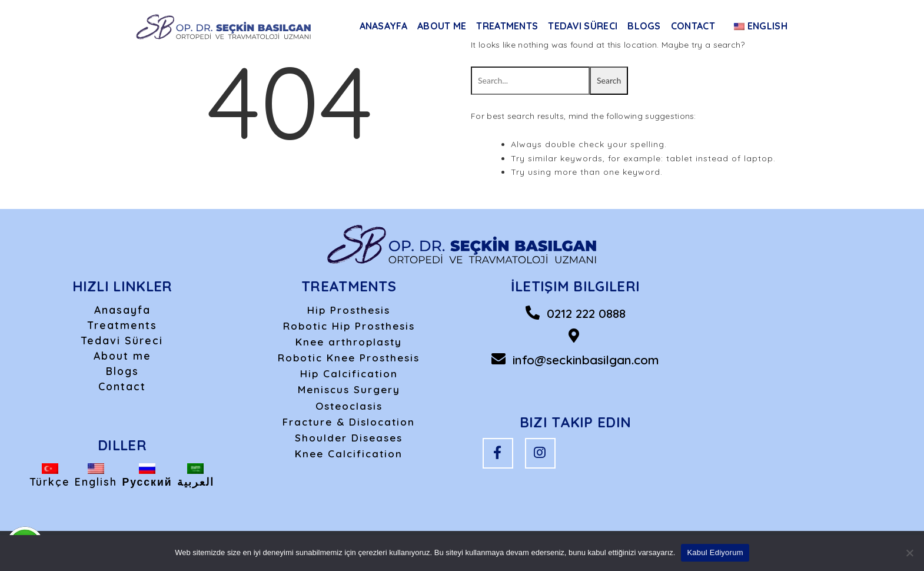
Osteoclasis (349, 406)
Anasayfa (383, 26)
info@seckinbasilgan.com (586, 360)
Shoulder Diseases (349, 438)
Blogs (644, 26)
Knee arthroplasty (349, 342)
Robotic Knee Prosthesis (349, 358)
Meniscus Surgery (349, 389)
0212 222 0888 (586, 313)
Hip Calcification (349, 374)
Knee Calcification (349, 454)
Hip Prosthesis (349, 310)
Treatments (507, 26)
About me (442, 26)
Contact (693, 26)
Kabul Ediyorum (715, 552)
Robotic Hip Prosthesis (349, 326)
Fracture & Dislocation (349, 422)
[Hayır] (909, 553)
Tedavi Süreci (583, 26)
